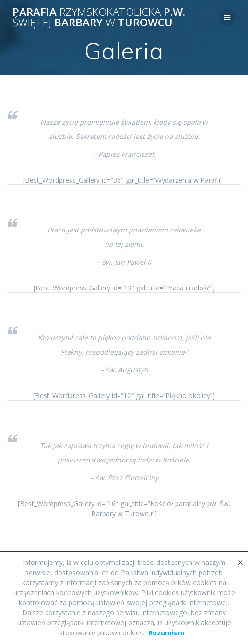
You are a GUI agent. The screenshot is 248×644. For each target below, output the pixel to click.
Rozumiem (166, 633)
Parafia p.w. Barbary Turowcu (99, 17)
